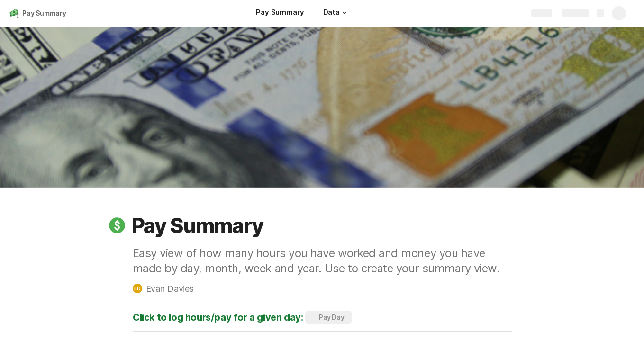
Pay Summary (44, 13)
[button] (345, 13)
